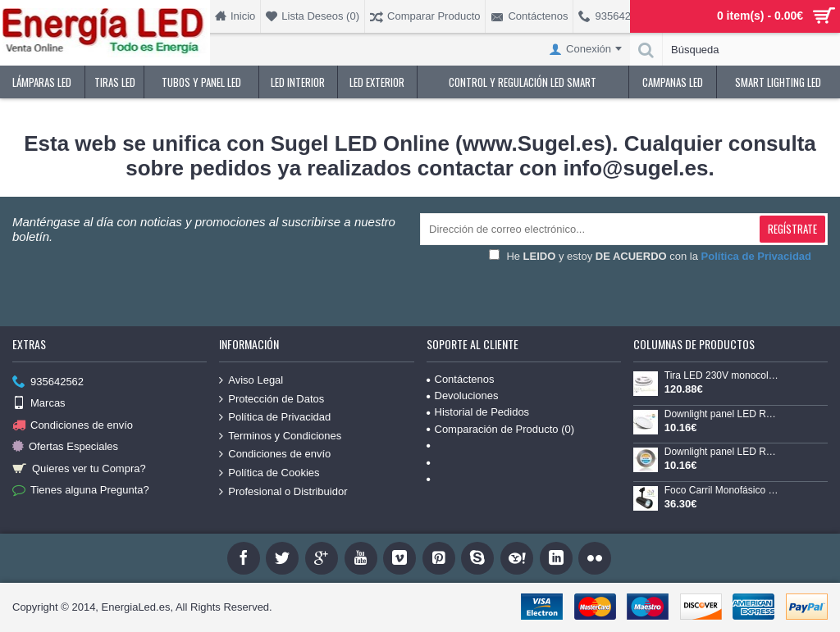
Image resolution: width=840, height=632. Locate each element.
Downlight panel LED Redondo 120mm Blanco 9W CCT (723, 414)
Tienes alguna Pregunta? (81, 491)
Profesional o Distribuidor (283, 491)
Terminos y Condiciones (280, 436)
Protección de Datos (272, 398)
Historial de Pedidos (478, 412)
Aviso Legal (251, 380)
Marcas (39, 404)
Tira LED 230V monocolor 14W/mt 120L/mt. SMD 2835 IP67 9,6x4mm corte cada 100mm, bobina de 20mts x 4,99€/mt (723, 376)
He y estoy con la (650, 256)
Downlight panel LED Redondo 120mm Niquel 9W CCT (723, 452)
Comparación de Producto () (501, 429)
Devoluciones (463, 396)
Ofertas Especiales (65, 447)
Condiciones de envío (73, 426)
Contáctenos (461, 379)
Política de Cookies (269, 473)
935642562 (48, 382)
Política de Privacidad (275, 417)
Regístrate (792, 229)
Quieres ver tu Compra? (79, 468)
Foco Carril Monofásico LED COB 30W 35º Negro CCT (723, 491)
